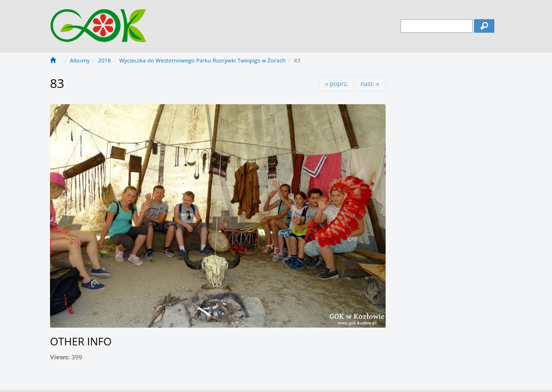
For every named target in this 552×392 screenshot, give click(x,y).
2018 (105, 60)
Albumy (80, 60)
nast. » (370, 84)
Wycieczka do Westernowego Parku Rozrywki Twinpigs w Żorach (202, 60)
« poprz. (337, 84)
